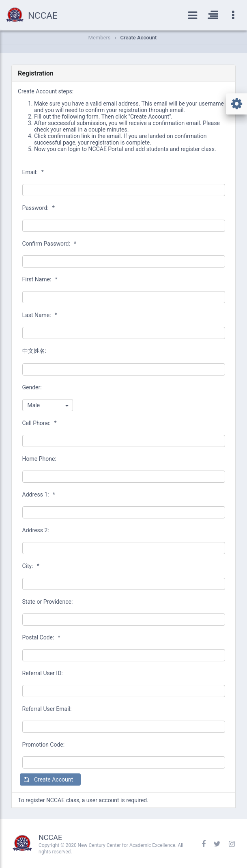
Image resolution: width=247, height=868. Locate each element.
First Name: (40, 279)
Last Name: (40, 315)
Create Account (139, 38)
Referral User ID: (43, 673)
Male (34, 405)
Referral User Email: (47, 709)
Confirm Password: (49, 244)
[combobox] (48, 405)
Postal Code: (41, 637)
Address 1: (39, 494)
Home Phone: (39, 459)
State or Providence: (48, 602)
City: (31, 566)
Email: (33, 172)
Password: (39, 208)
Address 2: (36, 530)
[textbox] (124, 190)
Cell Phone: (40, 423)
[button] (50, 779)
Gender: (32, 387)
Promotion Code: (44, 745)
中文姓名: (34, 351)
